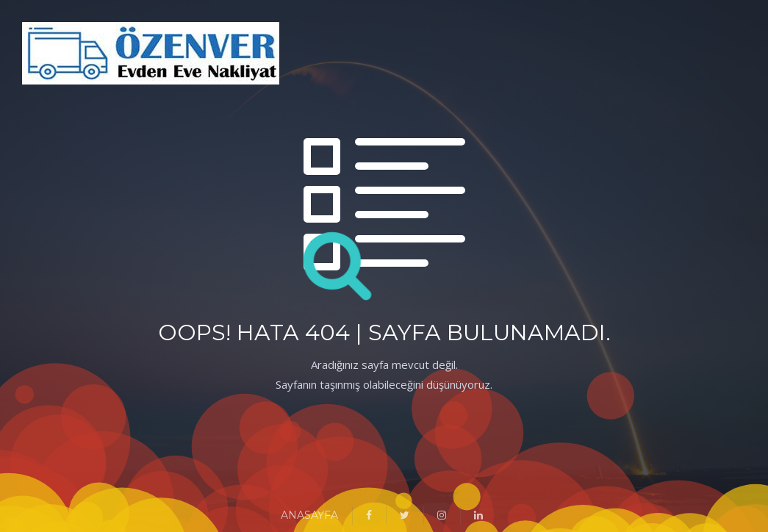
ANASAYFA (309, 515)
